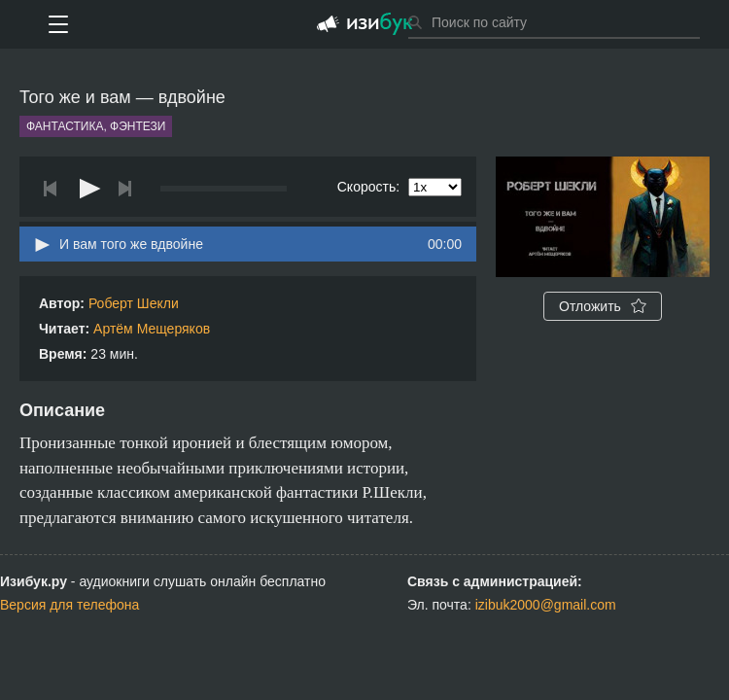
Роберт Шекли (134, 303)
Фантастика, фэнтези (96, 126)
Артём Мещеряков (152, 329)
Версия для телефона (69, 605)
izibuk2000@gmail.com (546, 605)
